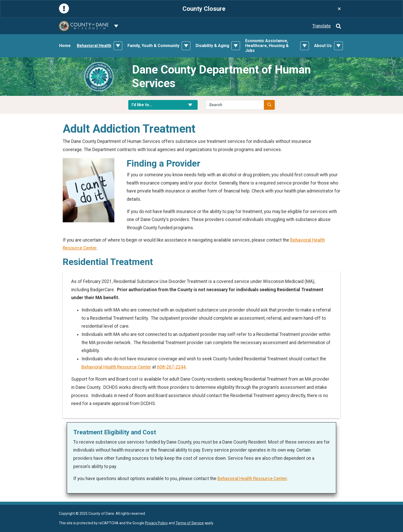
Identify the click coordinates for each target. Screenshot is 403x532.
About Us (323, 46)
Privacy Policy (156, 523)
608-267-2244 (171, 367)
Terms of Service (190, 523)
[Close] (339, 9)
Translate (322, 26)
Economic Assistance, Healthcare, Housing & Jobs (267, 46)
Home (65, 46)
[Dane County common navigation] (116, 26)
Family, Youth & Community (153, 46)
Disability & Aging (212, 46)
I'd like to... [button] (163, 105)
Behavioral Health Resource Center (116, 367)
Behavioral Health (94, 46)
